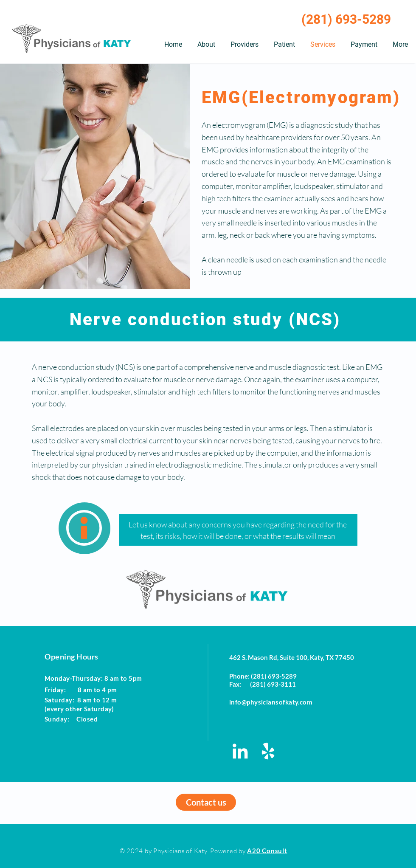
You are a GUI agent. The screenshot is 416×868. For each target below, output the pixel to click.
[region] (84, 528)
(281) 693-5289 (346, 19)
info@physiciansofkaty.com (271, 702)
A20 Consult (267, 851)
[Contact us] (206, 802)
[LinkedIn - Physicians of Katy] (240, 751)
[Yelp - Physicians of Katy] (268, 751)
